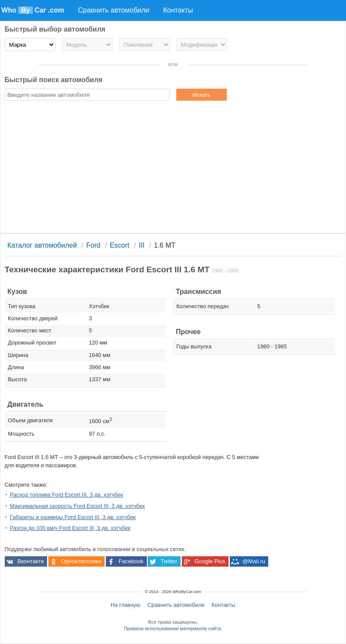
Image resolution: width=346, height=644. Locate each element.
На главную (125, 605)
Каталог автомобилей (42, 245)
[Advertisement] (173, 168)
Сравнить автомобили (176, 605)
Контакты (224, 605)
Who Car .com (33, 10)
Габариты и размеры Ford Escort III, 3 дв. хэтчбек (73, 517)
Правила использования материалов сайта (172, 628)
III (141, 245)
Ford (94, 245)
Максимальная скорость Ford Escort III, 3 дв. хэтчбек (78, 506)
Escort (119, 245)
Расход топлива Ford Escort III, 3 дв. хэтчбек (67, 495)
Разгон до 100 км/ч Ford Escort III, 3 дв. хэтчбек (70, 528)
